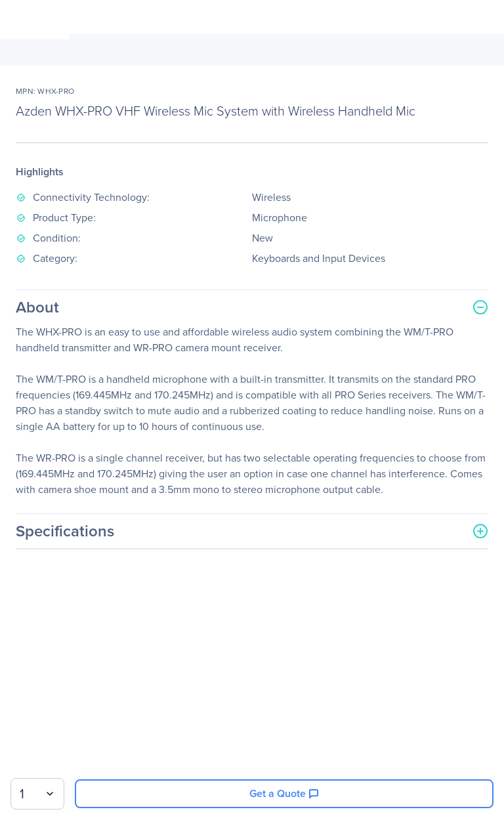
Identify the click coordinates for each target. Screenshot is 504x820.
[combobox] (37, 794)
